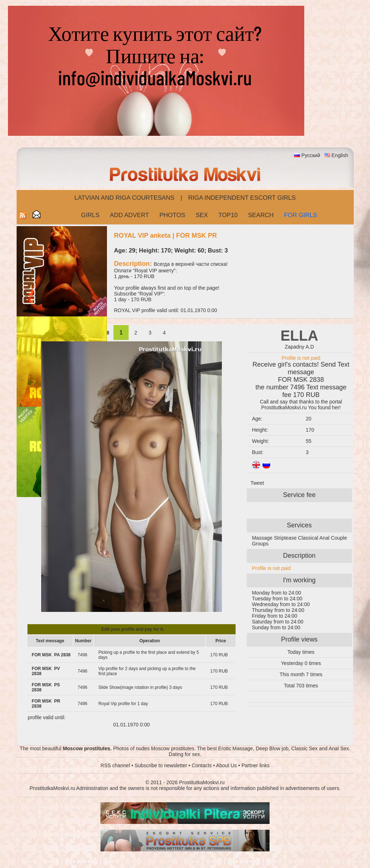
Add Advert (129, 215)
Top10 (228, 215)
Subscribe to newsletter (161, 765)
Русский (311, 155)
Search (261, 215)
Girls (90, 215)
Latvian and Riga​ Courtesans (124, 198)
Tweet (257, 483)
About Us (227, 765)
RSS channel (115, 765)
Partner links (255, 765)
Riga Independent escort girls (242, 198)
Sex (202, 215)
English (340, 155)
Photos (172, 215)
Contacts (202, 765)
